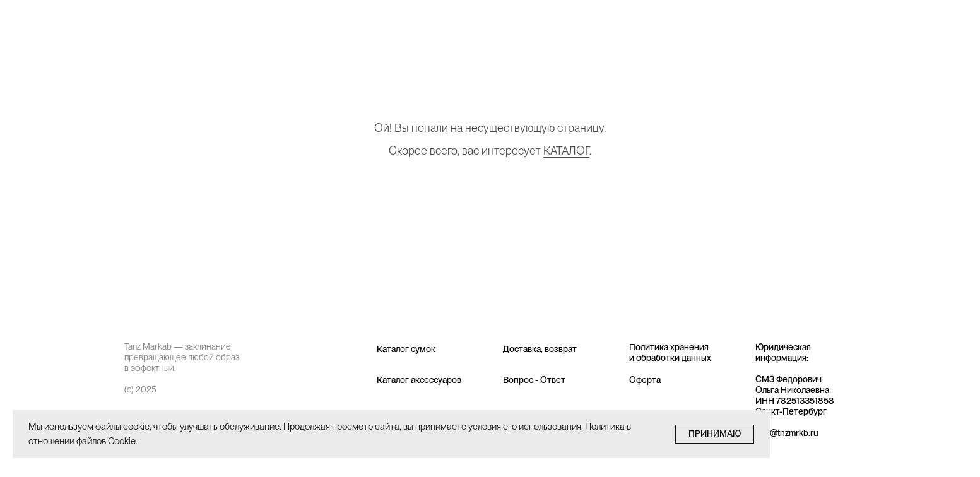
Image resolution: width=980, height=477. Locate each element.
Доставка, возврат (540, 349)
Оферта (645, 380)
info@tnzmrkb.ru (787, 433)
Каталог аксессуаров (419, 380)
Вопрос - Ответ (534, 380)
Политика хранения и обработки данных (670, 352)
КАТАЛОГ (566, 150)
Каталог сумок (406, 349)
